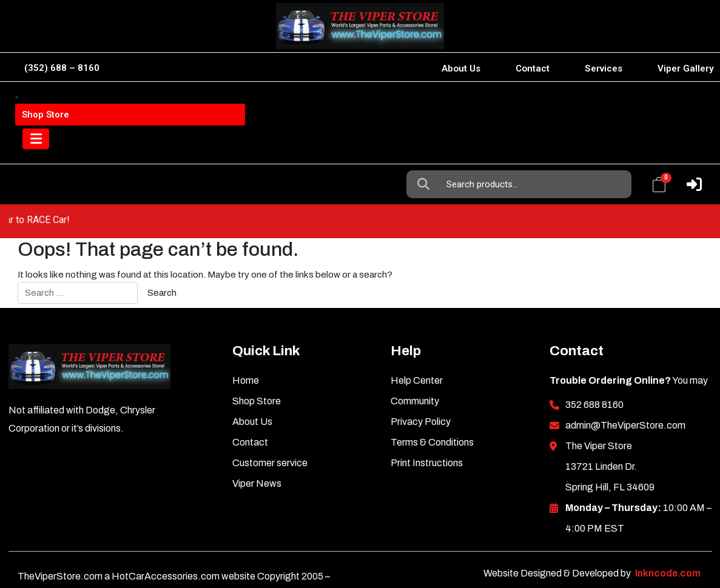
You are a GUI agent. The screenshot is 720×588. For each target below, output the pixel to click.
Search (426, 105)
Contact (533, 68)
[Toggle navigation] (39, 152)
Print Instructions (427, 429)
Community (415, 367)
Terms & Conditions (432, 408)
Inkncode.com (668, 539)
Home (246, 346)
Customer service (270, 429)
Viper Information (80, 105)
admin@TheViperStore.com (625, 391)
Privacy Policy (421, 388)
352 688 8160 (594, 371)
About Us (461, 68)
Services (604, 68)
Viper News (257, 449)
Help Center (417, 346)
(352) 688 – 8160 (62, 68)
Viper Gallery (686, 68)
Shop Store (257, 367)
